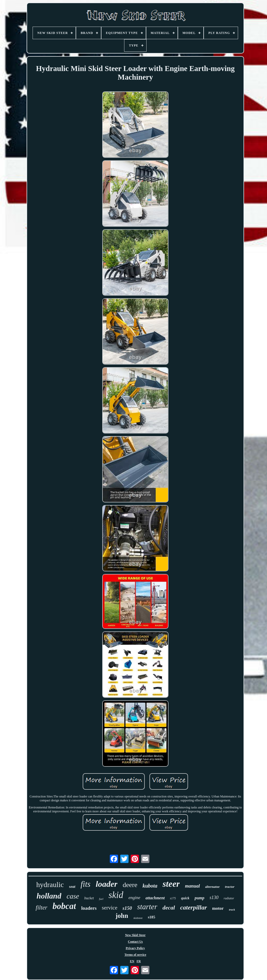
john (122, 916)
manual (192, 886)
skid (116, 895)
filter (42, 908)
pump (199, 898)
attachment (155, 898)
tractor (230, 887)
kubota (150, 886)
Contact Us (135, 942)
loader (107, 884)
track (232, 909)
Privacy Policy (135, 948)
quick (185, 898)
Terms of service (135, 955)
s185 (151, 917)
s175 (173, 898)
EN (132, 961)
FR (139, 961)
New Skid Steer (135, 935)
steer (171, 884)
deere (130, 885)
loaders (89, 908)
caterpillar (194, 907)
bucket (89, 898)
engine (134, 898)
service (110, 908)
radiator (229, 898)
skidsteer (138, 918)
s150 (127, 908)
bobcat (64, 906)
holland (49, 896)
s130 (214, 897)
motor (218, 908)
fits (86, 884)
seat (72, 887)
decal (169, 908)
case (73, 896)
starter (147, 907)
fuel (101, 899)
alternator (213, 887)
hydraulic (50, 885)
